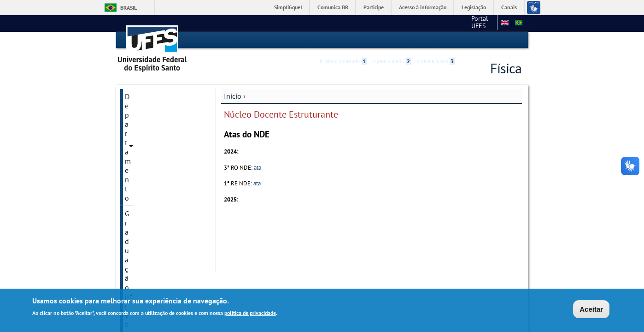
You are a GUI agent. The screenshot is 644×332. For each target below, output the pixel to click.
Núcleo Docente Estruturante (150, 179)
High (477, 41)
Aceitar (591, 309)
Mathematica (145, 159)
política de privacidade (250, 313)
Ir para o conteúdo (343, 40)
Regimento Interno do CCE (159, 204)
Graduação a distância (159, 127)
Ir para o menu (392, 40)
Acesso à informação (423, 7)
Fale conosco (476, 23)
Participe (374, 7)
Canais (509, 7)
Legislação (474, 7)
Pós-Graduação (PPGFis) (162, 143)
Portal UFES (432, 23)
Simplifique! (288, 7)
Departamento (147, 96)
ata (258, 167)
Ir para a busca (436, 40)
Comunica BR (333, 7)
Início (233, 95)
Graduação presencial (159, 112)
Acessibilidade (466, 40)
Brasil (129, 8)
